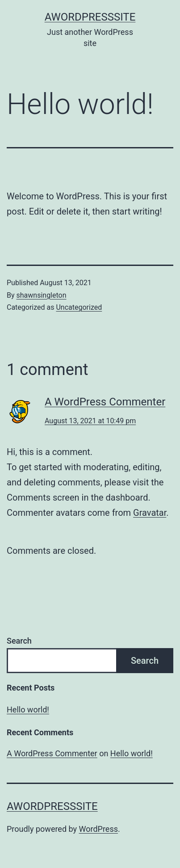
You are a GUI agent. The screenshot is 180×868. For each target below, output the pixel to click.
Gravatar (150, 513)
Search (19, 641)
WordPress (98, 829)
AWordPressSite (90, 17)
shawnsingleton (42, 295)
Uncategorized (79, 307)
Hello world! (28, 710)
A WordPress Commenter (105, 402)
